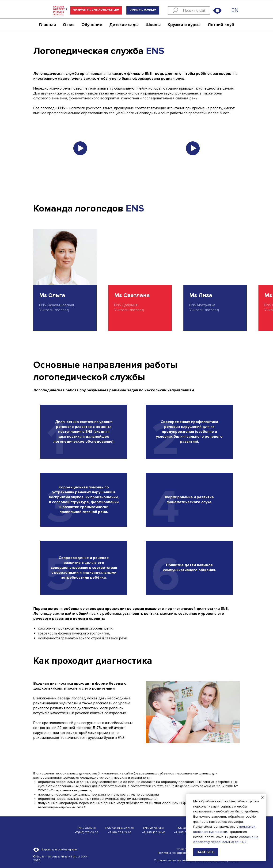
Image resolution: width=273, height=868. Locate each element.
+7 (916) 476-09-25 (86, 832)
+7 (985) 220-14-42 (186, 832)
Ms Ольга (52, 295)
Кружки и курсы (184, 25)
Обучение (92, 25)
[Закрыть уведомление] (262, 798)
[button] (96, 10)
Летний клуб (221, 25)
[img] (227, 11)
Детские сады (124, 25)
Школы (153, 25)
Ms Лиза (201, 295)
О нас (69, 25)
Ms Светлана (132, 295)
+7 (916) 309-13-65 (120, 832)
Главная (47, 25)
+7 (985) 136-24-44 (154, 832)
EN (235, 10)
